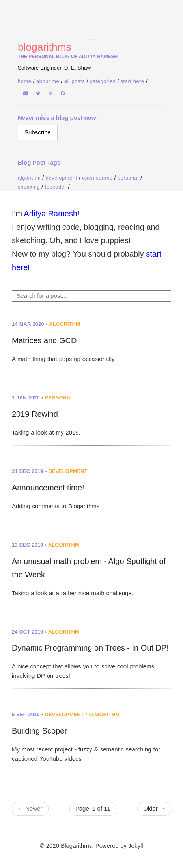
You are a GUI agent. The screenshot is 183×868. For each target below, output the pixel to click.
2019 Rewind (35, 414)
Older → (154, 808)
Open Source (97, 178)
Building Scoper (39, 731)
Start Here (133, 81)
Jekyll (136, 846)
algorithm (64, 324)
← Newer (30, 808)
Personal (128, 178)
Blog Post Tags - (41, 162)
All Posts (75, 81)
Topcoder (56, 187)
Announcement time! (48, 488)
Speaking (29, 187)
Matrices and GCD (44, 340)
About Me (48, 81)
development (68, 471)
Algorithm (29, 178)
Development (62, 178)
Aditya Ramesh (51, 214)
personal (59, 398)
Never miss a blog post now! (58, 118)
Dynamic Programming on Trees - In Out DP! (90, 648)
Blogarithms (45, 47)
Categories (103, 81)
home (24, 81)
